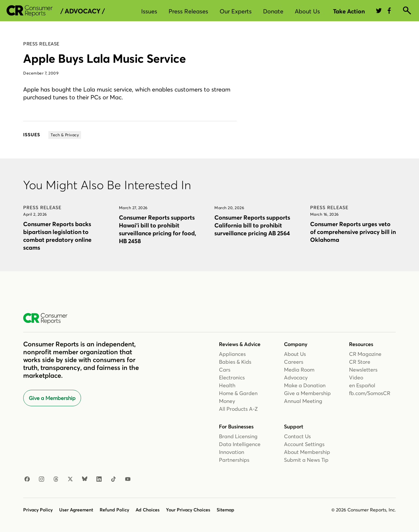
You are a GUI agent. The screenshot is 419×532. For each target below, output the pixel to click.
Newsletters (363, 370)
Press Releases (188, 11)
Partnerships (234, 460)
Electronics (232, 377)
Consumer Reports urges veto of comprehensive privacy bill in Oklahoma (353, 232)
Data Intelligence (240, 444)
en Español (362, 385)
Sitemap (226, 510)
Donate (273, 11)
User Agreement (76, 510)
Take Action (349, 11)
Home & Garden (238, 393)
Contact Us (297, 436)
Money (227, 401)
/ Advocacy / (83, 11)
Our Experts (236, 11)
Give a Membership (52, 398)
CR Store (360, 362)
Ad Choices (148, 510)
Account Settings (304, 444)
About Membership (307, 452)
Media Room (299, 370)
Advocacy (296, 377)
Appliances (232, 354)
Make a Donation (305, 385)
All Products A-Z (238, 409)
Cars (225, 370)
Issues (149, 11)
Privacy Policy (38, 510)
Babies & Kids (235, 362)
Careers (294, 362)
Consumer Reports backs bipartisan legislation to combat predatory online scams (57, 236)
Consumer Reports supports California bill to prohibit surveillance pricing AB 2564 (252, 225)
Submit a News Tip (306, 460)
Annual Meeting (303, 401)
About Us (307, 11)
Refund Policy (114, 510)
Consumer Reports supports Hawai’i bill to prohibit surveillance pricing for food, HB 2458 (158, 229)
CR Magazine (365, 354)
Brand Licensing (238, 436)
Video (356, 377)
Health (227, 385)
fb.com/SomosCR (370, 393)
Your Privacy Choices (188, 510)
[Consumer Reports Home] (49, 319)
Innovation (232, 452)
